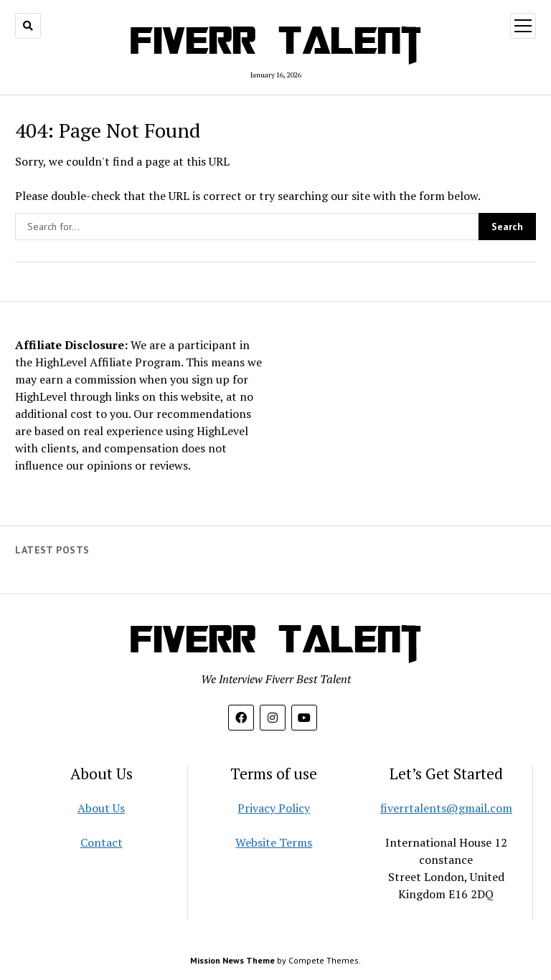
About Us (101, 808)
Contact (102, 842)
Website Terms (274, 842)
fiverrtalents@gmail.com (446, 808)
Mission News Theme (232, 960)
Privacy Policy (274, 808)
